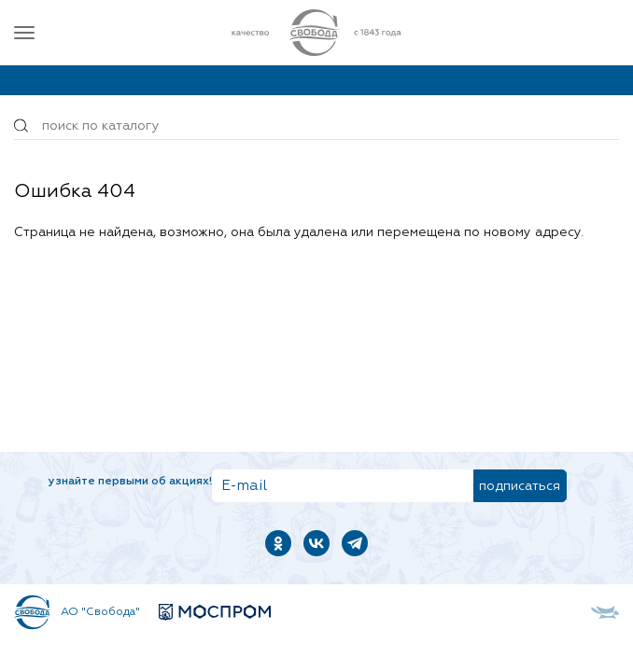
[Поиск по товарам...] (316, 126)
